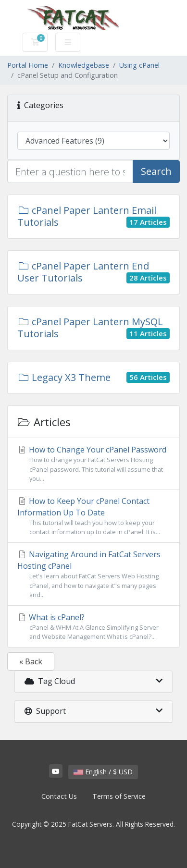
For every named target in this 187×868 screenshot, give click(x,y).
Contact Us (59, 796)
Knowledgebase (84, 65)
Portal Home (28, 65)
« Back (31, 661)
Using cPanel (139, 65)
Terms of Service (119, 796)
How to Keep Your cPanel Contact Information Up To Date (93, 516)
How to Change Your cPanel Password (93, 464)
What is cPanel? (93, 627)
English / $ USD (103, 772)
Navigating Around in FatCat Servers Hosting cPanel (93, 574)
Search (156, 171)
